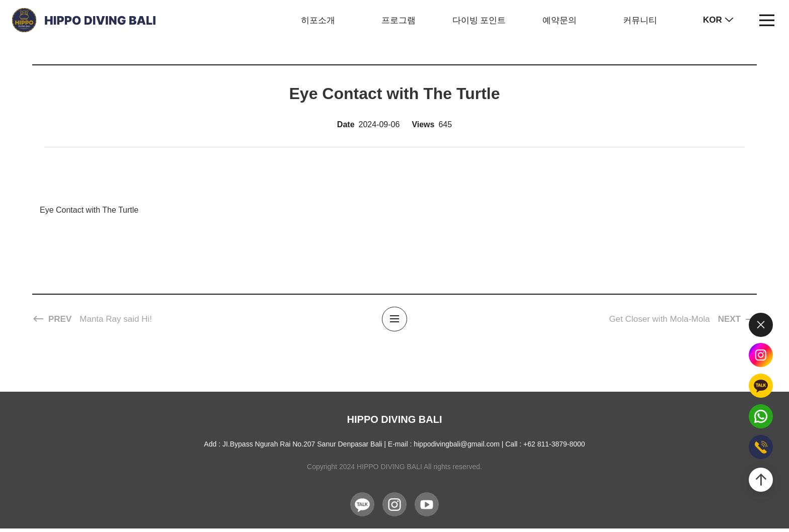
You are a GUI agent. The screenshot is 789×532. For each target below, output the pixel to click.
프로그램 (399, 20)
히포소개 (318, 20)
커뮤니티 (640, 20)
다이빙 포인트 (479, 20)
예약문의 (560, 20)
